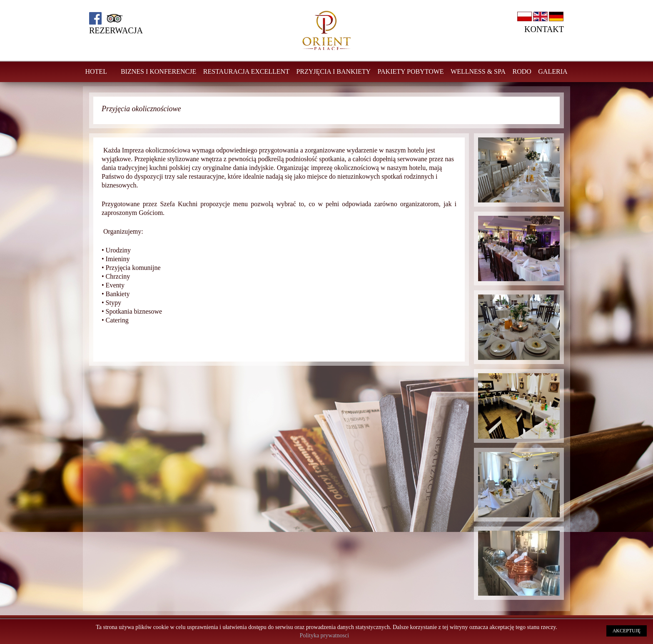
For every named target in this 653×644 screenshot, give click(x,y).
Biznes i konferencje (158, 71)
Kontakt (544, 29)
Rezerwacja (116, 30)
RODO (522, 71)
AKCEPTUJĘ (627, 631)
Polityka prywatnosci (324, 635)
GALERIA (553, 71)
